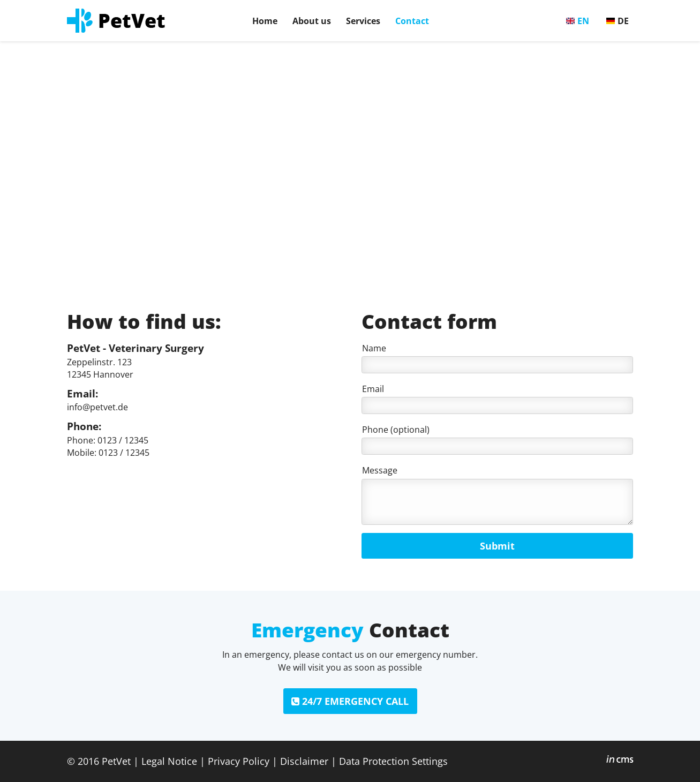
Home (265, 21)
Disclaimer (304, 761)
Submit (497, 546)
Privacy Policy (239, 761)
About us (312, 21)
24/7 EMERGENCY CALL (350, 701)
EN (583, 21)
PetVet (116, 761)
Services (363, 21)
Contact (412, 21)
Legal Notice (169, 761)
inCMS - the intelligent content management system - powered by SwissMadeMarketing (620, 761)
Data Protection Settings (393, 761)
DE (623, 21)
